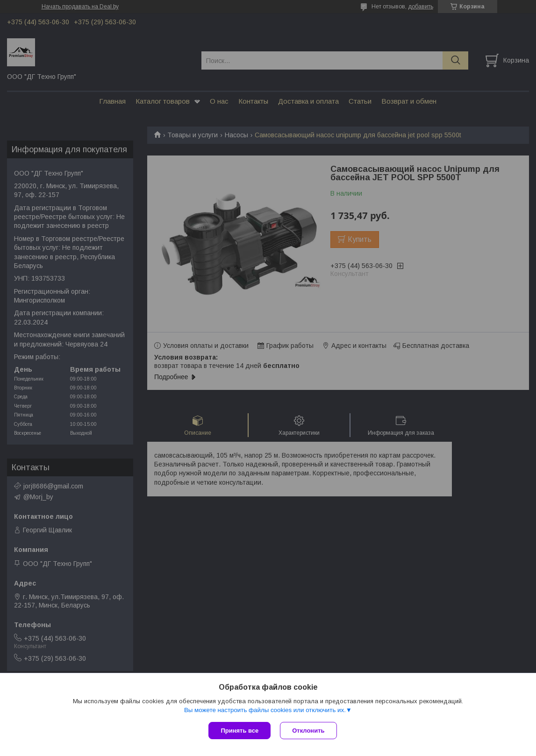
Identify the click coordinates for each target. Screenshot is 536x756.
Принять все (239, 731)
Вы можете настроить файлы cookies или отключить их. (265, 710)
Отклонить (308, 731)
